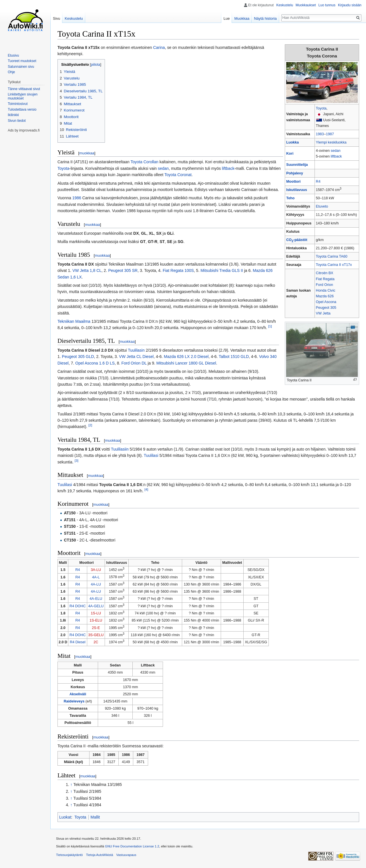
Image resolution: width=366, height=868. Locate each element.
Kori (290, 154)
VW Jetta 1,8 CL (87, 270)
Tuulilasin (136, 350)
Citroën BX (325, 273)
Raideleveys (74, 701)
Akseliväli (78, 694)
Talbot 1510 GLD (234, 357)
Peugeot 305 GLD (78, 357)
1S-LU (96, 613)
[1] (270, 326)
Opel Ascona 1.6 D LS (95, 363)
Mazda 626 (325, 296)
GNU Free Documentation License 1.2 (132, 846)
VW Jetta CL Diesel (136, 357)
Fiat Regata (325, 279)
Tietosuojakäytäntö (69, 855)
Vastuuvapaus (126, 855)
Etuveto (322, 206)
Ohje (11, 72)
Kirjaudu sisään (350, 5)
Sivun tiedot (17, 121)
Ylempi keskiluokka (331, 142)
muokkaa (87, 153)
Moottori (293, 182)
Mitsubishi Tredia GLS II (222, 270)
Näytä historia (265, 18)
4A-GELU (96, 606)
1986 (77, 198)
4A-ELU (96, 599)
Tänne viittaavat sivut (24, 89)
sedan (335, 151)
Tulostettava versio (22, 110)
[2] (90, 425)
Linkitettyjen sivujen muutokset (23, 96)
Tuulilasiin (120, 449)
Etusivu (13, 55)
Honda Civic (326, 290)
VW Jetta (323, 313)
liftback (336, 156)
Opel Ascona (326, 302)
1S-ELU (96, 620)
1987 (330, 134)
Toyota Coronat (178, 175)
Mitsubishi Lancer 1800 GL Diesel (186, 363)
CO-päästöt (297, 240)
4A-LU (96, 584)
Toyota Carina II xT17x (334, 265)
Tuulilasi (151, 455)
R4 (318, 182)
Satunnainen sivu (21, 67)
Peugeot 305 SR (123, 270)
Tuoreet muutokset (22, 61)
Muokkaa (242, 18)
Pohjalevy (295, 173)
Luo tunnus (327, 5)
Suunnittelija (297, 165)
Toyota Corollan (145, 162)
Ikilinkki (13, 115)
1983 (320, 134)
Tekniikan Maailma (74, 321)
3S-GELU (96, 635)
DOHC (80, 606)
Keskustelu (285, 5)
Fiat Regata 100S (178, 270)
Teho (290, 198)
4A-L (96, 577)
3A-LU (96, 570)
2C (96, 642)
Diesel (80, 642)
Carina (159, 47)
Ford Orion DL (134, 363)
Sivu (56, 18)
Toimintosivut (18, 104)
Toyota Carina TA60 (332, 256)
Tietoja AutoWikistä (100, 855)
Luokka (293, 142)
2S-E (96, 628)
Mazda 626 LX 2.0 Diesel (186, 357)
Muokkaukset (306, 5)
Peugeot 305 (326, 308)
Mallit (95, 817)
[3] (76, 460)
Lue (227, 18)
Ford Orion (325, 285)
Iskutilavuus (297, 190)
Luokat (65, 817)
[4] (146, 489)
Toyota (321, 108)
